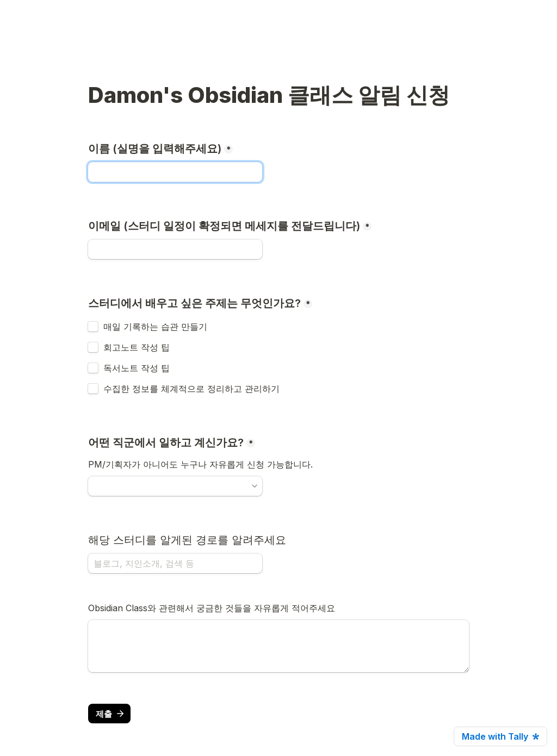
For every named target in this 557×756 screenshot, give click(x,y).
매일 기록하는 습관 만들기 (155, 327)
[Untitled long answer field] (278, 646)
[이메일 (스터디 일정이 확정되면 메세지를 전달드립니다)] (175, 249)
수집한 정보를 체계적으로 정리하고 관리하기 (191, 389)
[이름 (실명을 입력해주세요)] (175, 172)
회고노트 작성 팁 (137, 347)
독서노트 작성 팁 (137, 368)
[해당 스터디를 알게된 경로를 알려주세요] (175, 563)
